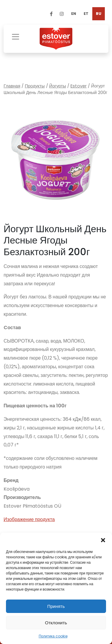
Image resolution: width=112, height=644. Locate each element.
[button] (103, 540)
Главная (12, 86)
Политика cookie (53, 636)
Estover (79, 86)
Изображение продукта (29, 519)
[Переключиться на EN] (74, 14)
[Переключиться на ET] (86, 14)
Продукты (35, 86)
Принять (56, 606)
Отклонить (56, 623)
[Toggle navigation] (16, 36)
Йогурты (58, 86)
